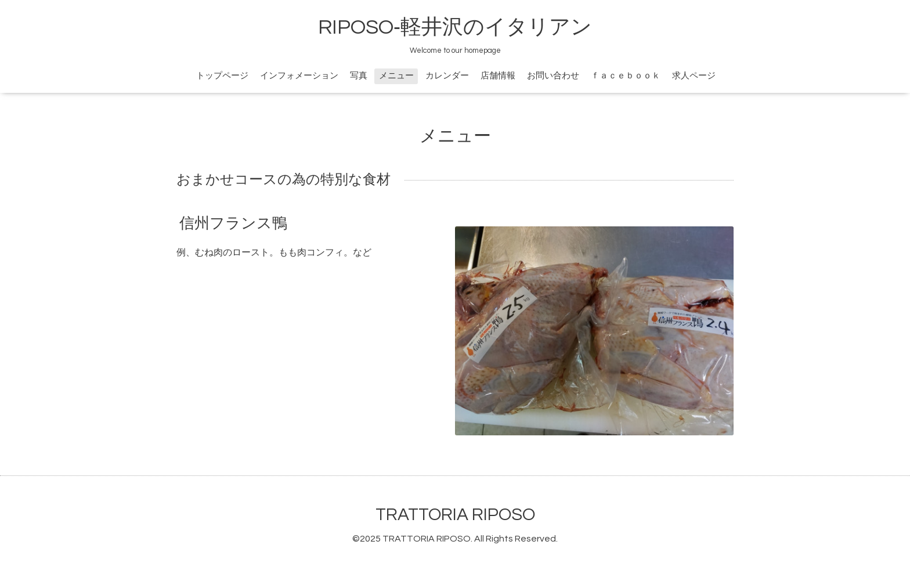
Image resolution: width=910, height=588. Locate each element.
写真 (359, 76)
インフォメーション (299, 76)
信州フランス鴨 (233, 223)
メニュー (396, 76)
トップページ (222, 76)
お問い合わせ (553, 76)
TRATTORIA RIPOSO (455, 515)
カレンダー (447, 76)
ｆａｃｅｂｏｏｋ (626, 76)
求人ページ (694, 76)
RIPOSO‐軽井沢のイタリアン (455, 27)
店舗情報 (498, 76)
